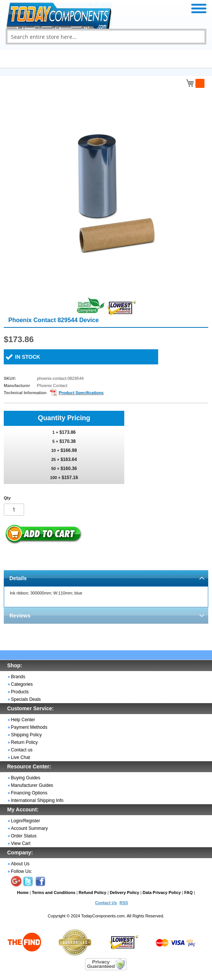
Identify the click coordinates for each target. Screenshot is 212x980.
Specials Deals (26, 699)
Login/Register (25, 821)
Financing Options (29, 793)
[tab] (106, 578)
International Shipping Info (37, 800)
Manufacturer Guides (32, 785)
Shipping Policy (26, 735)
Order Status (24, 836)
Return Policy (24, 742)
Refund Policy (92, 892)
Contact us (22, 750)
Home (23, 892)
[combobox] (106, 37)
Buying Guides (26, 778)
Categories (22, 684)
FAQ (188, 892)
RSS (124, 903)
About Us (20, 864)
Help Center (23, 720)
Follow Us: (21, 871)
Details (18, 578)
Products (20, 692)
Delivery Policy (124, 892)
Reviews (20, 616)
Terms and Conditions (54, 892)
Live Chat (21, 757)
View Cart (21, 843)
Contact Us (106, 903)
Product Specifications (81, 393)
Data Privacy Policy (162, 892)
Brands (18, 677)
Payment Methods (29, 727)
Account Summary (29, 828)
